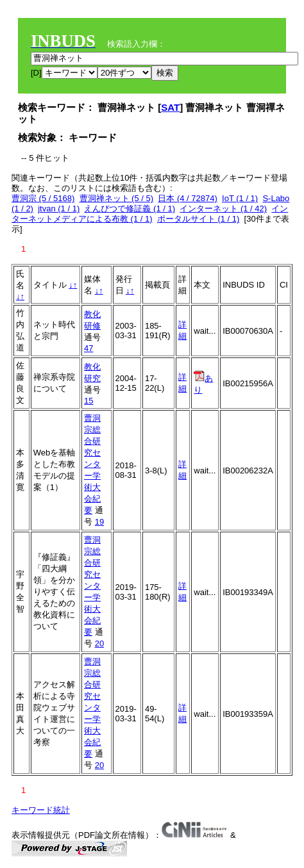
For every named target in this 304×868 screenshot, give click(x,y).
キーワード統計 (41, 810)
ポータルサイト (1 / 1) (198, 219)
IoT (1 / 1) (240, 198)
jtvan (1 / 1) (59, 209)
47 (89, 348)
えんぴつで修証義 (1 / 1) (130, 209)
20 (99, 643)
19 (99, 522)
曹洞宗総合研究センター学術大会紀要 (92, 464)
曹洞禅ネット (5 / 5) (117, 198)
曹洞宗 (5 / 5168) (43, 198)
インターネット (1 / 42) (223, 209)
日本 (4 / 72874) (188, 198)
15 (89, 401)
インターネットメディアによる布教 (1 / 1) (150, 214)
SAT (170, 107)
